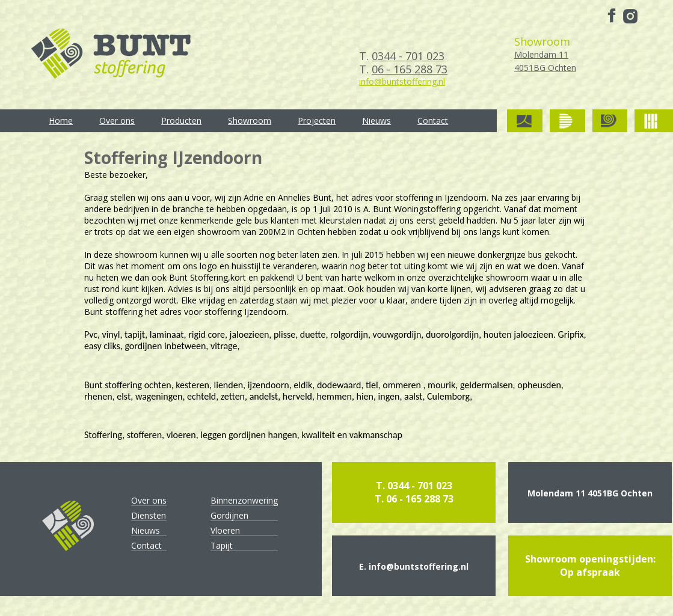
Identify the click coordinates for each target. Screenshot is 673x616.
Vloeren (225, 530)
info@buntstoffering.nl (402, 81)
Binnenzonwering (244, 500)
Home (61, 120)
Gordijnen (229, 515)
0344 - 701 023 (408, 56)
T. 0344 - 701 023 (414, 486)
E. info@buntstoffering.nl (414, 566)
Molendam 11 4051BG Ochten (590, 493)
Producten (181, 120)
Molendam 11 (545, 62)
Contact (433, 120)
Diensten (149, 515)
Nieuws (376, 120)
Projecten (317, 120)
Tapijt (222, 545)
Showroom (250, 120)
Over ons (117, 120)
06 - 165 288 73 (410, 69)
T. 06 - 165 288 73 (414, 499)
